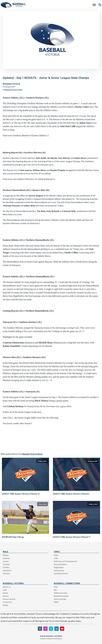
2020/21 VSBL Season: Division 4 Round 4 (71, 494)
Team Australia (60, 599)
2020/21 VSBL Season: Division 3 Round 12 (21, 494)
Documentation (60, 564)
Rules (56, 555)
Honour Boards (9, 599)
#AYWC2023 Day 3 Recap (13, 537)
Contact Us (7, 602)
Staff (5, 590)
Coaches (6, 558)
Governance (59, 570)
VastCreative (58, 639)
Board (5, 593)
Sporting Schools (61, 573)
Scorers (6, 561)
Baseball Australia (61, 596)
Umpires (6, 564)
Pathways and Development (65, 561)
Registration (59, 567)
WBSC (56, 602)
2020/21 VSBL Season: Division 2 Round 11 (72, 537)
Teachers (6, 573)
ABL (55, 590)
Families (6, 567)
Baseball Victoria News (13, 90)
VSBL (56, 558)
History (6, 596)
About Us (7, 587)
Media (5, 605)
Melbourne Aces (61, 593)
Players (6, 555)
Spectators (7, 570)
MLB (56, 587)
